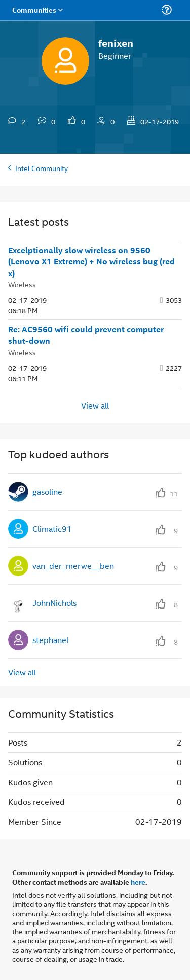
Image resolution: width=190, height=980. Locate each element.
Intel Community (42, 168)
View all (95, 405)
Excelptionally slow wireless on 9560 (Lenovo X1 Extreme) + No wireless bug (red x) (91, 262)
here (138, 882)
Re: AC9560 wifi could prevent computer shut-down (86, 335)
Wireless (22, 284)
